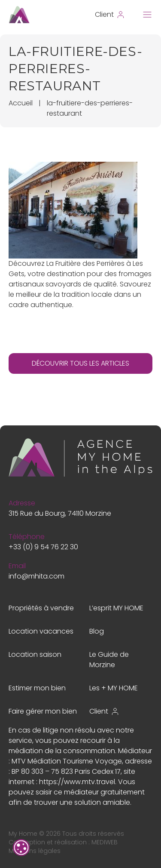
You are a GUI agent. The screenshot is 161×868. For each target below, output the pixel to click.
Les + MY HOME (114, 688)
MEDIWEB (105, 842)
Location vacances (41, 631)
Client (104, 711)
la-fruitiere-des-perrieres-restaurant (90, 108)
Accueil (21, 103)
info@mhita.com (36, 576)
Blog (97, 631)
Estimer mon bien (37, 688)
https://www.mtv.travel (77, 782)
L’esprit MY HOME (116, 608)
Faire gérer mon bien (43, 711)
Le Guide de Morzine (109, 660)
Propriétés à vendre (41, 608)
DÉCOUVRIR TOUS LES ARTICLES (80, 363)
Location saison (35, 654)
